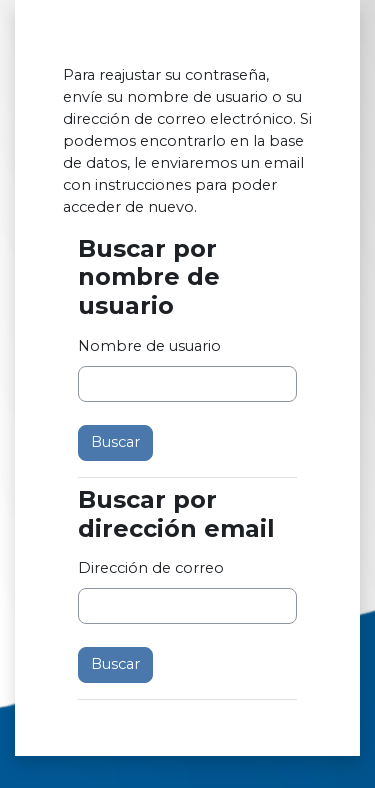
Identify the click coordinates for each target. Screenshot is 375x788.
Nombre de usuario (149, 346)
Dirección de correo (151, 568)
